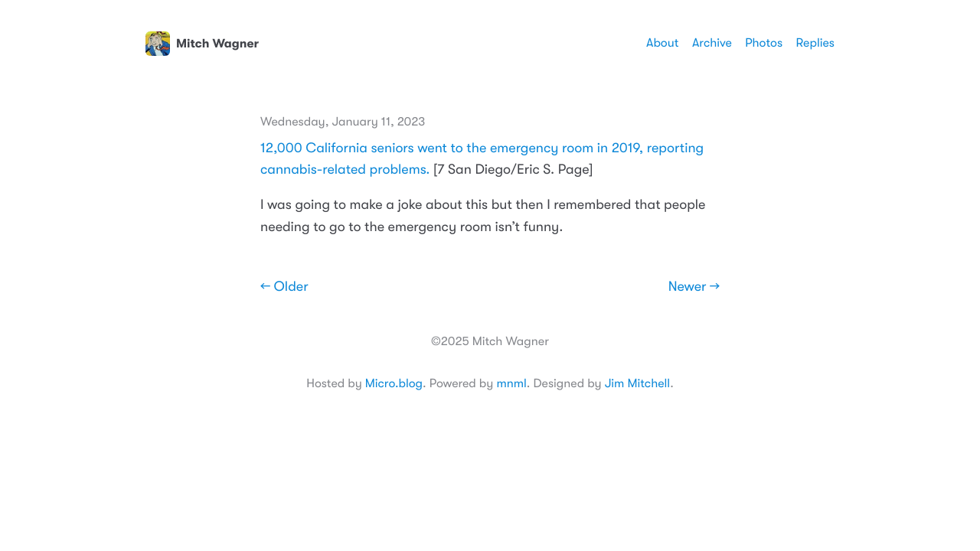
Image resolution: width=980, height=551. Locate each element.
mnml (511, 383)
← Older (284, 287)
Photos (764, 43)
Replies (815, 43)
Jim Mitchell (637, 383)
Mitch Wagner (202, 44)
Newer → (694, 287)
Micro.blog (394, 383)
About (662, 43)
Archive (712, 43)
